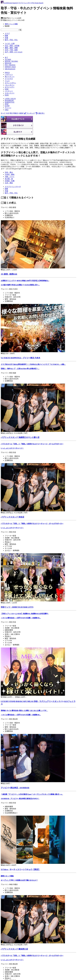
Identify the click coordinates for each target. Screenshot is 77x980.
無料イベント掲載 (11, 24)
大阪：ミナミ (10, 177)
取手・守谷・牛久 (11, 40)
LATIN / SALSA (10, 99)
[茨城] (6, 191)
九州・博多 (9, 183)
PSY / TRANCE (10, 65)
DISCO (7, 73)
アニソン (8, 108)
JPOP (7, 104)
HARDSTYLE (10, 102)
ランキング (29, 113)
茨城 (6, 38)
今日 (8, 113)
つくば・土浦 (10, 44)
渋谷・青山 (9, 172)
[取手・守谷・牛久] (11, 193)
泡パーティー (10, 77)
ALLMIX (8, 59)
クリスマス (9, 79)
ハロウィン (9, 74)
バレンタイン (10, 85)
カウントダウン (10, 83)
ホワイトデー (10, 87)
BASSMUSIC (9, 100)
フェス (7, 81)
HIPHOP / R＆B (10, 67)
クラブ (7, 33)
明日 (11, 113)
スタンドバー (10, 93)
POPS (7, 95)
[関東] (6, 189)
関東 (6, 36)
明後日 (16, 113)
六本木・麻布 (10, 174)
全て (6, 57)
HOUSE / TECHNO (11, 61)
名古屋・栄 (9, 179)
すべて (3, 113)
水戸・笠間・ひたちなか (14, 52)
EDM (7, 89)
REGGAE (8, 63)
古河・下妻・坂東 (11, 50)
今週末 (21, 113)
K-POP (7, 106)
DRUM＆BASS (10, 69)
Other (7, 110)
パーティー (9, 91)
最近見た (40, 113)
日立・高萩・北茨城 (12, 46)
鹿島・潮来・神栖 (11, 48)
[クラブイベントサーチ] (13, 187)
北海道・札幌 (10, 181)
